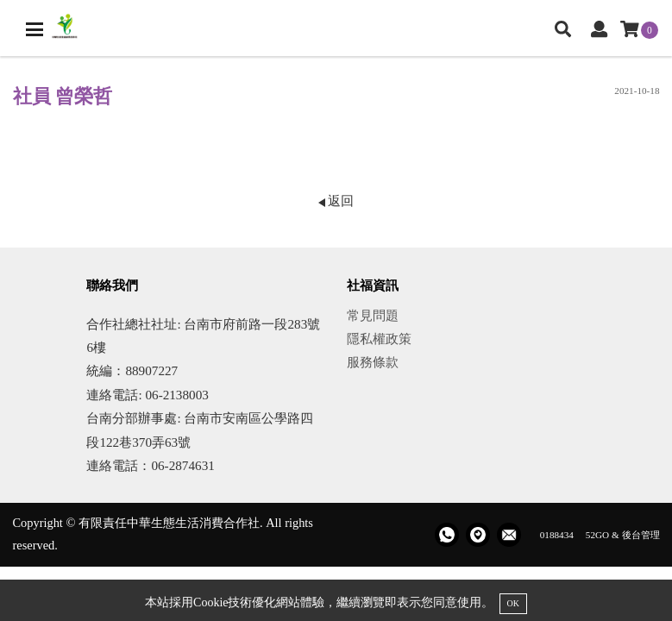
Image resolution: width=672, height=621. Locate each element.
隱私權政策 (379, 339)
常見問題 (373, 315)
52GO (597, 535)
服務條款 (373, 362)
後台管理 (641, 535)
